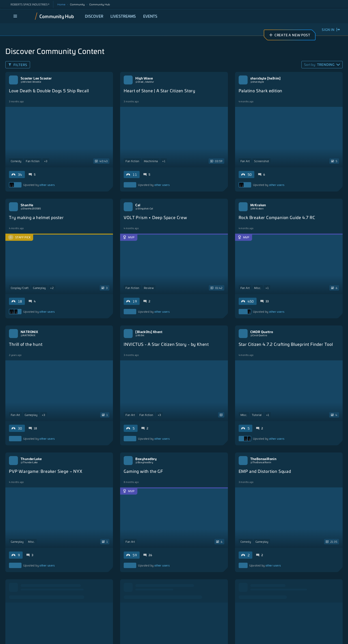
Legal (115, 636)
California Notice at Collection (201, 636)
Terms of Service (163, 636)
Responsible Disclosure (243, 636)
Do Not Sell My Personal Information (291, 636)
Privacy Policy (135, 636)
